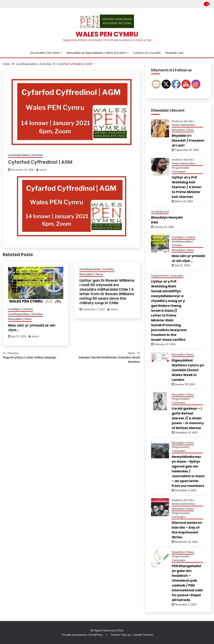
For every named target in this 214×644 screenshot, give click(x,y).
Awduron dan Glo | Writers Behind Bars (184, 123)
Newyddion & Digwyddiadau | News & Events (96, 53)
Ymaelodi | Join (174, 53)
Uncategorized (160, 212)
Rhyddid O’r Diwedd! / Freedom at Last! (188, 140)
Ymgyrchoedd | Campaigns (181, 170)
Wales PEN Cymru (107, 34)
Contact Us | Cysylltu (147, 53)
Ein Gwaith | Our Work (45, 53)
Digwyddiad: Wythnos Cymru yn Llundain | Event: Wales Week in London (188, 370)
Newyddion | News (20, 319)
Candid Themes (143, 635)
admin (43, 170)
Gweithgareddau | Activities (25, 155)
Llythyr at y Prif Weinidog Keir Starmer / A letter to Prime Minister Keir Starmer (187, 187)
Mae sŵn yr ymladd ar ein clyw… (32, 328)
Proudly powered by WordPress (82, 635)
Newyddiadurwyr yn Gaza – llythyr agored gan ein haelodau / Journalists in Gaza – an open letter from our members (188, 471)
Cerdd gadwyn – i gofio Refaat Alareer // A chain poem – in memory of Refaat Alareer (188, 418)
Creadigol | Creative (20, 309)
